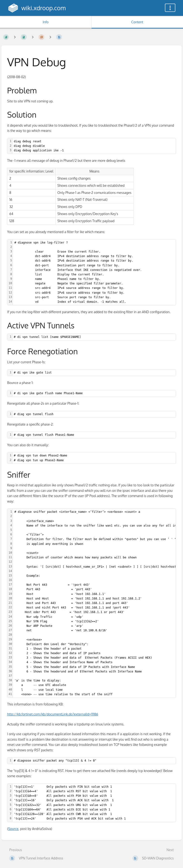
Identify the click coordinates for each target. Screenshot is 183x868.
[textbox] (94, 146)
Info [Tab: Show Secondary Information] (46, 22)
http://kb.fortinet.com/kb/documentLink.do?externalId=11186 (53, 714)
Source (13, 829)
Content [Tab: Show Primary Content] (137, 22)
